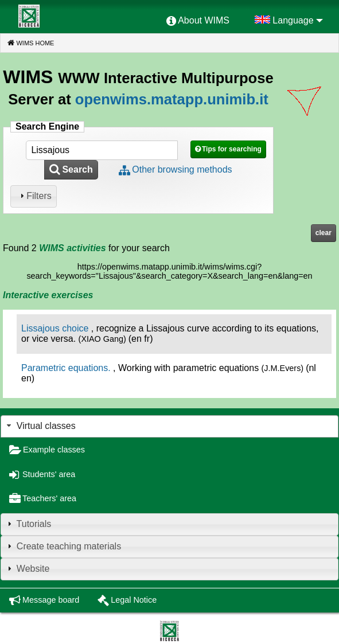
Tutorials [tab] (28, 524)
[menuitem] (198, 21)
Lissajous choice (55, 328)
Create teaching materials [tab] (63, 546)
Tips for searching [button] (232, 149)
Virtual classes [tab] (40, 426)
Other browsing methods (182, 169)
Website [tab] (27, 569)
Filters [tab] (34, 196)
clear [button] (324, 233)
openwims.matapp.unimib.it (172, 99)
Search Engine (47, 126)
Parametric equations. (66, 368)
